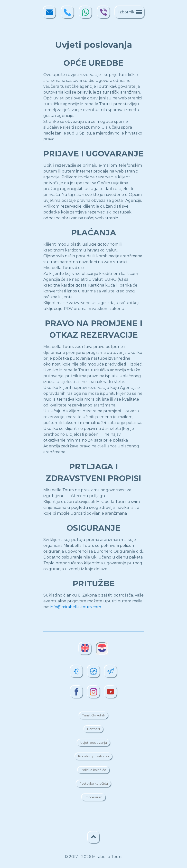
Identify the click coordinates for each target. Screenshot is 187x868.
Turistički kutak (94, 716)
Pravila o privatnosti (93, 757)
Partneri (93, 729)
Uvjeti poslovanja (94, 743)
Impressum (93, 797)
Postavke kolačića (94, 784)
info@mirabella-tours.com (75, 607)
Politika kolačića (93, 770)
